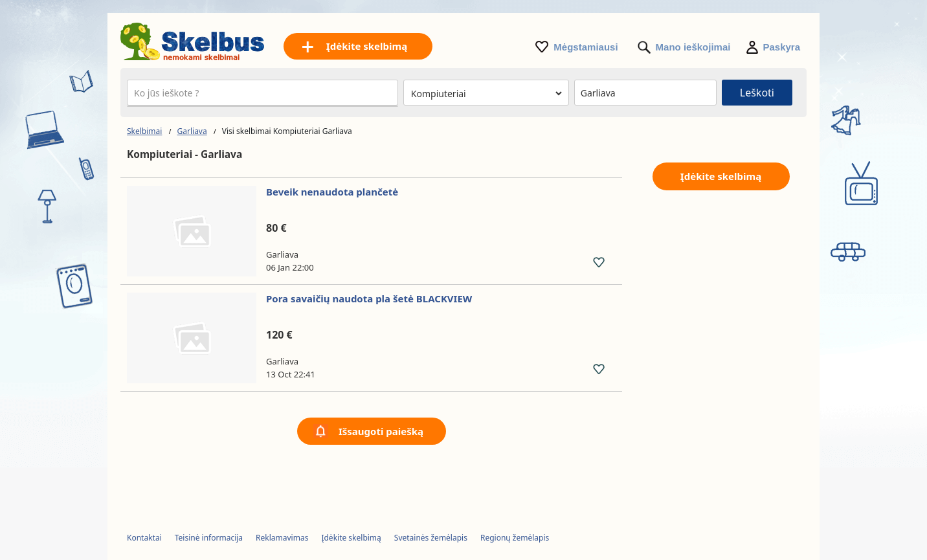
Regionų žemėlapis (515, 538)
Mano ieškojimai (693, 47)
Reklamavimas (282, 538)
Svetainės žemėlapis (431, 538)
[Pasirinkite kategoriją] (486, 93)
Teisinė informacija (209, 538)
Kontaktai (144, 538)
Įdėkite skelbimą (721, 176)
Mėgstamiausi (586, 47)
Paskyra (781, 47)
